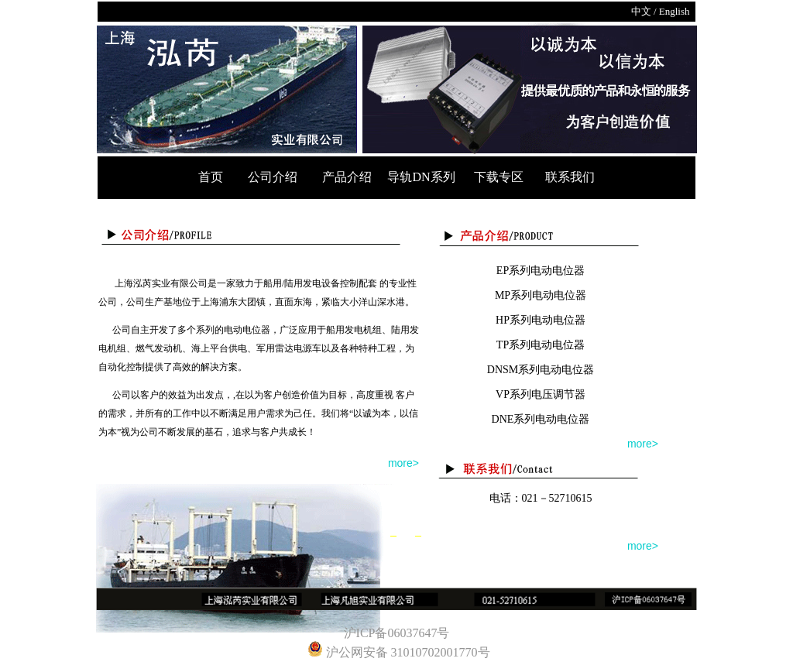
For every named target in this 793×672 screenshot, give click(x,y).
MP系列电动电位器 (541, 295)
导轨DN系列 (424, 177)
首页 (212, 177)
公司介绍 (273, 177)
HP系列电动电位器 (541, 320)
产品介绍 (350, 177)
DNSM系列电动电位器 (541, 370)
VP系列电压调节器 (541, 394)
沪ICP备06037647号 (397, 633)
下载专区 (500, 177)
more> (403, 463)
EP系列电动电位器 (541, 271)
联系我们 (570, 177)
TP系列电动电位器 (541, 345)
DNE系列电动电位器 (541, 419)
